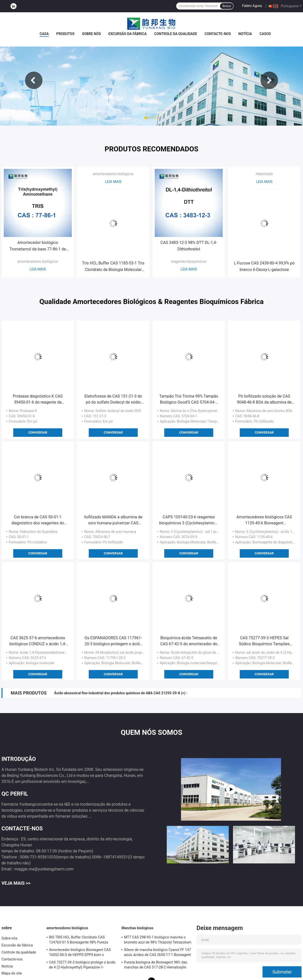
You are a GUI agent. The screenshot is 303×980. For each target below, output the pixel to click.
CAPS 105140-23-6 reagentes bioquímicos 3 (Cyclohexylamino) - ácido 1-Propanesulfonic (189, 520)
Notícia (245, 34)
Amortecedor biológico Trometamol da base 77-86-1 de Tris (38, 246)
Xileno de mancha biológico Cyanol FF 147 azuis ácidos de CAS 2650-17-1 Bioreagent (157, 952)
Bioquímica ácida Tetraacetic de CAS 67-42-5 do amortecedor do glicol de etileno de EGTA (189, 641)
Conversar (38, 432)
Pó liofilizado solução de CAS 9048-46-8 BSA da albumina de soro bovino (264, 400)
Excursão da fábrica (128, 34)
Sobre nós (91, 34)
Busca (227, 6)
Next (269, 80)
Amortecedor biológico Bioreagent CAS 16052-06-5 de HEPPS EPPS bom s (80, 952)
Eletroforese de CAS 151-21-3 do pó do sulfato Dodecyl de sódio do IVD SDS (113, 400)
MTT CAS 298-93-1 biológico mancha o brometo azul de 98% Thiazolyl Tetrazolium (158, 940)
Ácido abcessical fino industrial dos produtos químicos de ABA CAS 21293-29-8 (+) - (121, 693)
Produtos (65, 34)
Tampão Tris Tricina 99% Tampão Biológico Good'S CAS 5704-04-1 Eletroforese (189, 400)
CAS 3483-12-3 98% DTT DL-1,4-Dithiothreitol (189, 246)
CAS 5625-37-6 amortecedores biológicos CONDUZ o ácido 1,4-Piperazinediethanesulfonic (38, 641)
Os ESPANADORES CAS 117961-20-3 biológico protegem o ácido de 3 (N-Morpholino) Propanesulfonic (113, 641)
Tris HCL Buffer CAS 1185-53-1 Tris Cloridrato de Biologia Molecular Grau (113, 267)
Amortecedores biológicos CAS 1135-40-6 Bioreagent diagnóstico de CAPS (264, 520)
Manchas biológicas (137, 928)
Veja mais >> (16, 883)
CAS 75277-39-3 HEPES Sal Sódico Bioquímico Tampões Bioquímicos (264, 641)
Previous (34, 80)
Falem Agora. (252, 6)
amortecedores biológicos (38, 261)
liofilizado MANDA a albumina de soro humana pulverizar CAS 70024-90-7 (113, 520)
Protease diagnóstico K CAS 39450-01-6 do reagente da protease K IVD (38, 400)
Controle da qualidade (176, 34)
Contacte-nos (218, 34)
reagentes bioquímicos (189, 261)
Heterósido (264, 174)
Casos (265, 34)
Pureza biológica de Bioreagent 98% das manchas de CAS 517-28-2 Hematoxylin (156, 965)
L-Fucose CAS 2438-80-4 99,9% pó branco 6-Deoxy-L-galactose (264, 266)
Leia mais (38, 269)
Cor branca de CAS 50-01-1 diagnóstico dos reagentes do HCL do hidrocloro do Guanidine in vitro (38, 520)
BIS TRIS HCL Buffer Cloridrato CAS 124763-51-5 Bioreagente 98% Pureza (78, 940)
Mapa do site (12, 973)
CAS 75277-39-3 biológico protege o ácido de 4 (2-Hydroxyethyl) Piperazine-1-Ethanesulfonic (82, 965)
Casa (44, 34)
